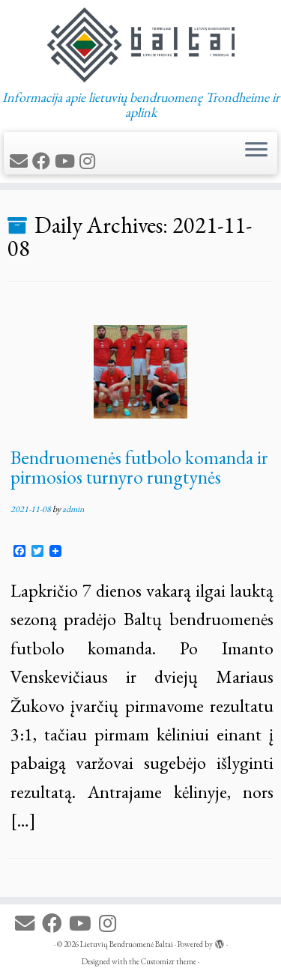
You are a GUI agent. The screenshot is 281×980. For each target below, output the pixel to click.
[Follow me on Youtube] (67, 161)
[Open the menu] (256, 151)
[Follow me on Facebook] (43, 161)
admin (73, 509)
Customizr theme (169, 961)
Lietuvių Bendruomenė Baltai (127, 944)
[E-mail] (21, 161)
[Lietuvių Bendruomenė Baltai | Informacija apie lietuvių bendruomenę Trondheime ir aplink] (140, 45)
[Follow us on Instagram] (90, 161)
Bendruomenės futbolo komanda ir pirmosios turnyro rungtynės (139, 467)
